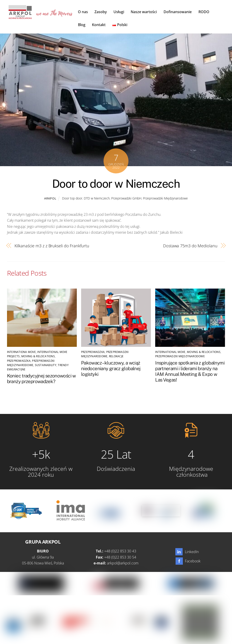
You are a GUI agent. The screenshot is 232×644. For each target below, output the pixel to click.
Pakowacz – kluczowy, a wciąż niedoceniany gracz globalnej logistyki (111, 368)
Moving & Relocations (38, 356)
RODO (204, 12)
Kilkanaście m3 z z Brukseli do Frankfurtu (52, 246)
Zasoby (101, 12)
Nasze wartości (144, 12)
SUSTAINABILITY (46, 365)
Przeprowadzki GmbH (126, 198)
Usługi (119, 12)
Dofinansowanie (178, 12)
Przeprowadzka (19, 361)
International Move (170, 352)
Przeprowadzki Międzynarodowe (165, 198)
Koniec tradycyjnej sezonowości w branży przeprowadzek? (41, 379)
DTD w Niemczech (97, 198)
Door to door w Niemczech (116, 184)
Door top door (72, 198)
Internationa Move (21, 352)
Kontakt (99, 25)
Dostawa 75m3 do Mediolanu (190, 246)
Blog (82, 25)
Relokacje (116, 356)
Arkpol (50, 198)
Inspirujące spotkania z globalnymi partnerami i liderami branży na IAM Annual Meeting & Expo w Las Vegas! (190, 371)
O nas (83, 12)
